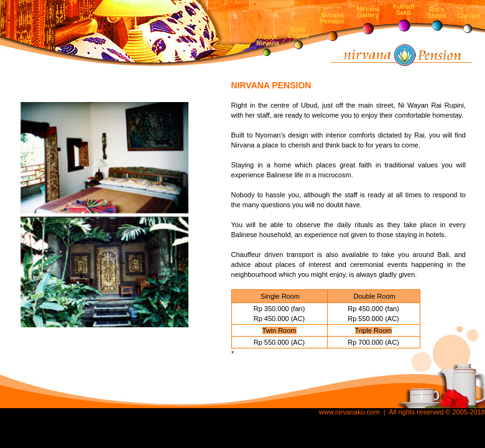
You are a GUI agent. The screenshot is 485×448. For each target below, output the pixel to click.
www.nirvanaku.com (349, 412)
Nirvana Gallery (368, 12)
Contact (469, 16)
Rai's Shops (437, 13)
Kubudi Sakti (404, 10)
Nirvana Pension (332, 18)
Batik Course (298, 33)
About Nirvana (268, 40)
